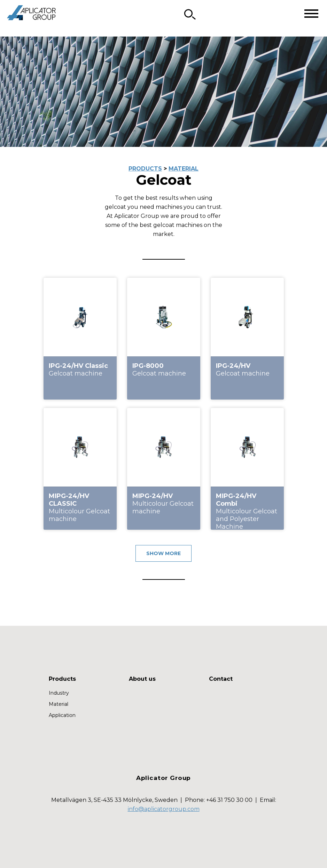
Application (62, 715)
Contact (221, 679)
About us (142, 679)
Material (59, 704)
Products (62, 679)
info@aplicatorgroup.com (164, 809)
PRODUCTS (145, 169)
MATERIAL (184, 169)
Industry (59, 693)
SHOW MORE (163, 553)
